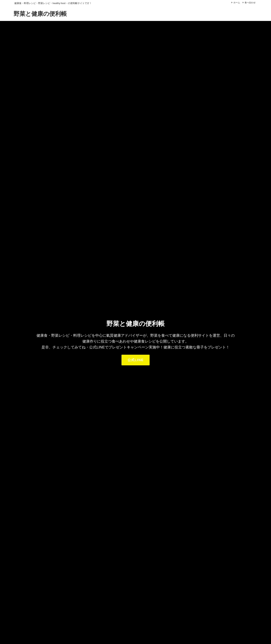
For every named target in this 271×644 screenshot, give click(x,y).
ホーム (237, 3)
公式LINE (136, 360)
